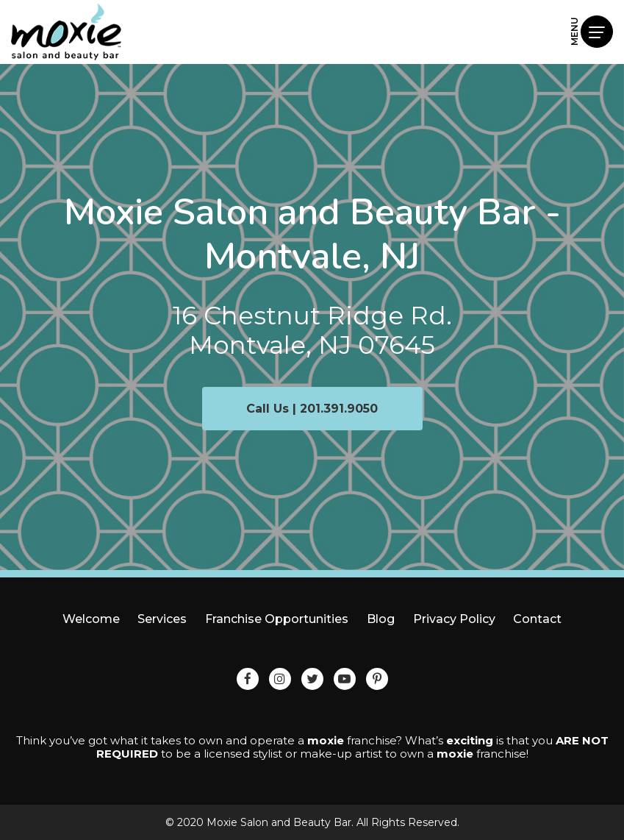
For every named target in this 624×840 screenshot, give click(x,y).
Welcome (91, 619)
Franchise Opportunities (277, 619)
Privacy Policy (454, 619)
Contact (537, 619)
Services (162, 619)
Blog (381, 619)
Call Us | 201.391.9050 (312, 409)
